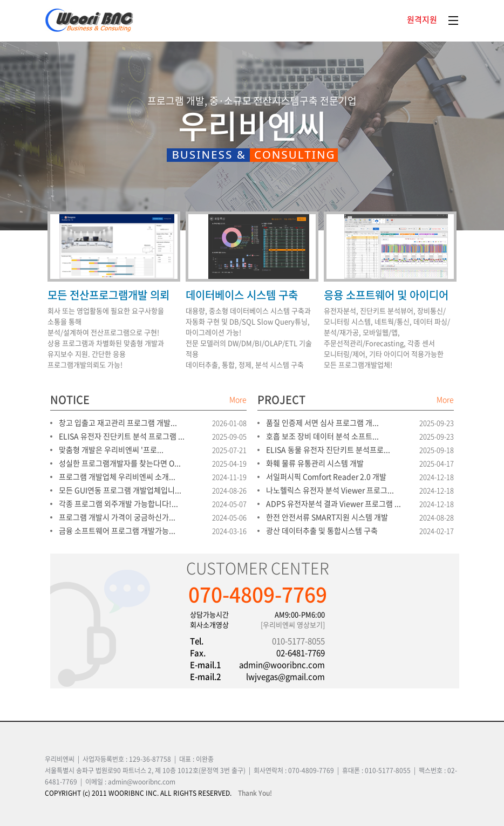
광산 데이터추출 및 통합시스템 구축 (322, 530)
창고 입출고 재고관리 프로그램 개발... (118, 422)
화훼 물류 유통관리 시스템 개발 (315, 463)
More (238, 399)
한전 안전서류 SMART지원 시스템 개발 (327, 517)
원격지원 (422, 20)
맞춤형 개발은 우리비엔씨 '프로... (111, 449)
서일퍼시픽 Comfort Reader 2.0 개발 (326, 476)
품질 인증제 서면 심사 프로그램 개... (322, 422)
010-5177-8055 (298, 641)
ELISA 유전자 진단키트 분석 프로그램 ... (122, 436)
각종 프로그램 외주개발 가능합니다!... (118, 503)
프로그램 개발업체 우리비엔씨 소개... (117, 476)
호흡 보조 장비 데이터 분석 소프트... (322, 436)
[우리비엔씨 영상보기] (293, 624)
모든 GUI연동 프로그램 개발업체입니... (120, 490)
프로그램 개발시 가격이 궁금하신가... (117, 517)
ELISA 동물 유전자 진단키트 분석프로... (328, 449)
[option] (252, 175)
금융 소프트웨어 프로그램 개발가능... (117, 530)
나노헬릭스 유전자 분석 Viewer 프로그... (330, 490)
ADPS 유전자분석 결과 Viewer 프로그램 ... (333, 503)
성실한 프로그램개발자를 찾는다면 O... (120, 463)
